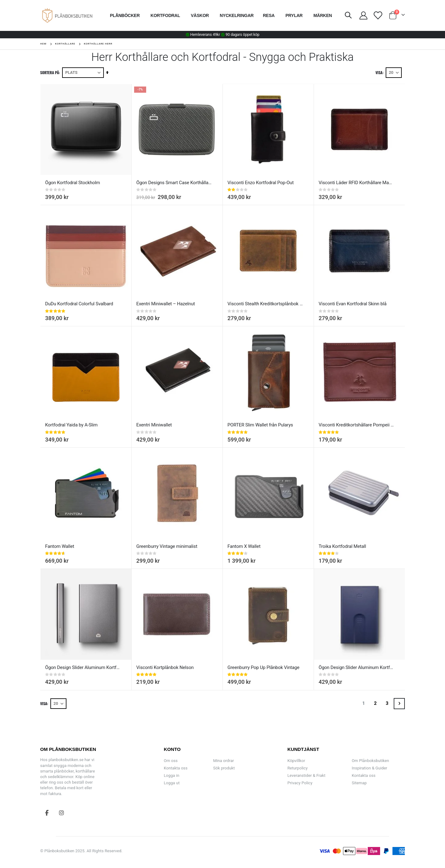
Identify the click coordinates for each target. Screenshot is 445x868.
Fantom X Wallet (244, 546)
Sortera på (50, 72)
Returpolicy (297, 768)
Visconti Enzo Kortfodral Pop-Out (261, 183)
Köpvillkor (296, 761)
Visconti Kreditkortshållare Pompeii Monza (356, 425)
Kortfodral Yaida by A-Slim (71, 425)
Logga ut (172, 783)
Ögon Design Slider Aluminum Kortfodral (83, 667)
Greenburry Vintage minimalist (167, 546)
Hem (43, 44)
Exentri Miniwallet (154, 425)
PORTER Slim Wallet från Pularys (260, 425)
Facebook (47, 813)
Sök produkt (224, 768)
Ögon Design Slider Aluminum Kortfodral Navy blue (356, 667)
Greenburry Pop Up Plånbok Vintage (263, 667)
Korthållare (65, 44)
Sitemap (359, 783)
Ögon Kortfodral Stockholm (73, 183)
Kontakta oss (176, 768)
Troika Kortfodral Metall (342, 546)
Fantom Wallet (60, 546)
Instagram (61, 813)
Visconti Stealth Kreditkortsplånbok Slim (265, 304)
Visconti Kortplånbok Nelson (165, 667)
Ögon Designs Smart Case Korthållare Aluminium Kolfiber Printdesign (174, 183)
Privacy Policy (300, 783)
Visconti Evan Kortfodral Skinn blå (353, 304)
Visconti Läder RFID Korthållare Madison (356, 183)
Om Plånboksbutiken (370, 761)
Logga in (172, 775)
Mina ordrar (224, 761)
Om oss (171, 761)
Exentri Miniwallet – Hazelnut (166, 304)
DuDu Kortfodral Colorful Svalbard (79, 304)
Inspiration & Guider (369, 768)
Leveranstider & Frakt (306, 775)
